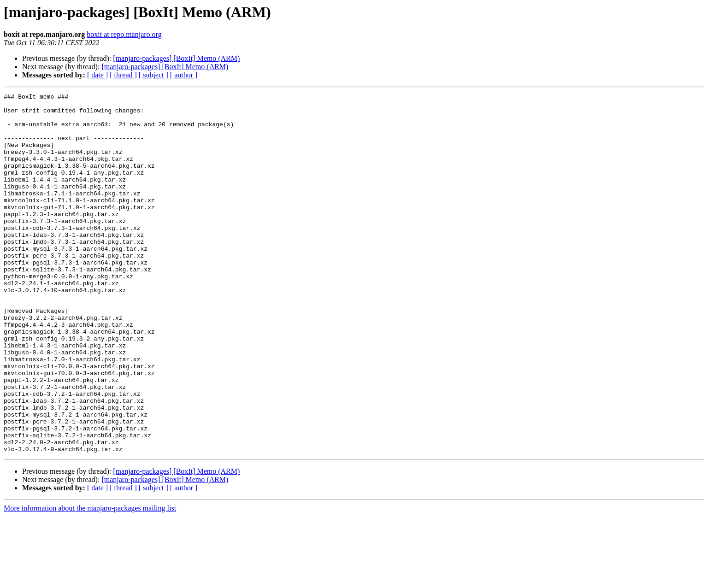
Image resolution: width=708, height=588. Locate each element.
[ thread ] (123, 75)
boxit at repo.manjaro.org (124, 34)
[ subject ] (153, 75)
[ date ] (97, 75)
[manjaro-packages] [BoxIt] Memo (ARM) (176, 58)
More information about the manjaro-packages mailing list (90, 580)
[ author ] (184, 75)
